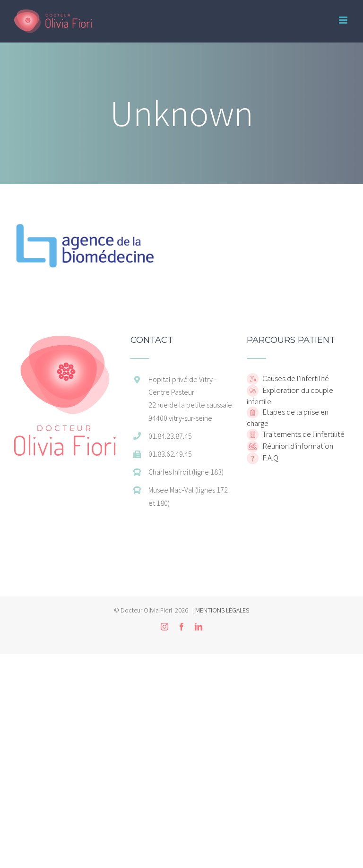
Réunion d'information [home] (297, 445)
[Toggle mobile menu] (344, 20)
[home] (65, 340)
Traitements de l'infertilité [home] (303, 434)
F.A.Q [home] (270, 457)
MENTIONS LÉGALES (222, 610)
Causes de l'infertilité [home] (295, 378)
